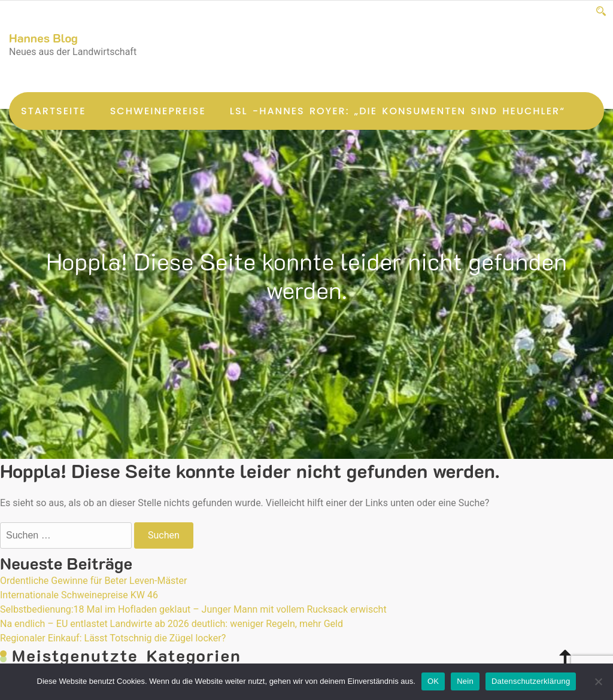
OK (433, 681)
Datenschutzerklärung (531, 681)
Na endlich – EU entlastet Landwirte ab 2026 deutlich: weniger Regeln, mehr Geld (172, 624)
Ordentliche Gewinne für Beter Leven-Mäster (94, 581)
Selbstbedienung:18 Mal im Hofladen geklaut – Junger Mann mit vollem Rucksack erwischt (193, 609)
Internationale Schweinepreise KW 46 (79, 595)
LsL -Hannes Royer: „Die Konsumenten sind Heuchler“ (397, 111)
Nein (465, 681)
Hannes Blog (43, 38)
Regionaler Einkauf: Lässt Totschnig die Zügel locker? (113, 638)
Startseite (54, 111)
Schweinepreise (158, 111)
